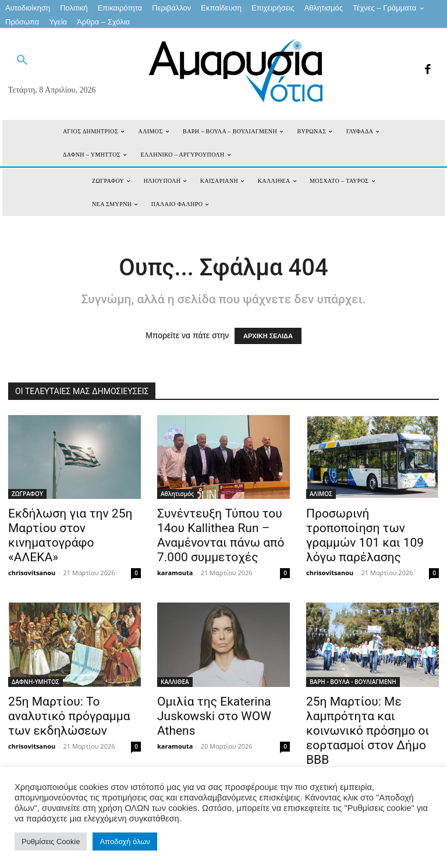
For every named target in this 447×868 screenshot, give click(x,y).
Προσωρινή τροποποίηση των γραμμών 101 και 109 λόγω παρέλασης (365, 535)
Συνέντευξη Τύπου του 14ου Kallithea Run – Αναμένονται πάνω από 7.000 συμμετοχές (221, 535)
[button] (22, 61)
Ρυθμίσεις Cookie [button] (51, 842)
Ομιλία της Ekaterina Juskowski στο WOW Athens (214, 716)
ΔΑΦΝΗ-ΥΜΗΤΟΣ (36, 682)
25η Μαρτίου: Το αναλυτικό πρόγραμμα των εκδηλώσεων (69, 716)
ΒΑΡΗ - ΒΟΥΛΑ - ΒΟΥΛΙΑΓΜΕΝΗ (353, 682)
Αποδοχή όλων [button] (125, 842)
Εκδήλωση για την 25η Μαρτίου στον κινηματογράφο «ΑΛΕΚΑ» (70, 535)
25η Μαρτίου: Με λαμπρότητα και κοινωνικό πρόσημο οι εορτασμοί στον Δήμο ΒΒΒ (368, 731)
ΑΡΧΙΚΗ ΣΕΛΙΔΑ (268, 336)
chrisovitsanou (32, 573)
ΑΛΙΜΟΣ (321, 494)
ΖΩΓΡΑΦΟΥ (27, 494)
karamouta (175, 573)
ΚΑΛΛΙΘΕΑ (175, 682)
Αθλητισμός (177, 494)
